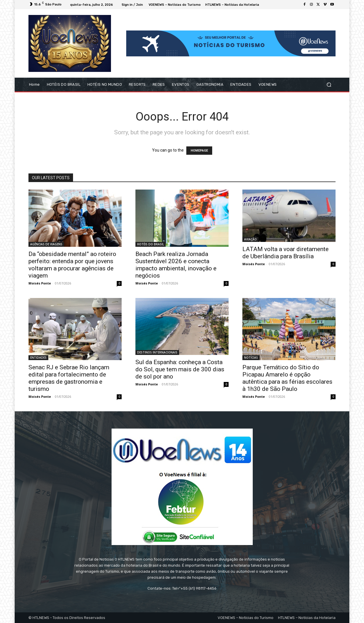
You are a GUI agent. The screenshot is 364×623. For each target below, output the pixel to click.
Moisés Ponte (40, 283)
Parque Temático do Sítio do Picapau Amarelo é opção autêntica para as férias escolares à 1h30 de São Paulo (287, 378)
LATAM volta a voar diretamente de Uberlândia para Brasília (286, 253)
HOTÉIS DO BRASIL (151, 244)
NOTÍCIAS (251, 358)
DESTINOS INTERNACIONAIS (157, 352)
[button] (329, 85)
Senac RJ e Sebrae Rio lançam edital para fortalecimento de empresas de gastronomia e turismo (69, 378)
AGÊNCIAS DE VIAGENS (46, 244)
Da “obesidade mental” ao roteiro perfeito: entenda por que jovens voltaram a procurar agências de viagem (72, 265)
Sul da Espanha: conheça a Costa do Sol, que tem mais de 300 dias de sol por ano (180, 369)
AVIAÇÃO (250, 239)
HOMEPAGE (199, 151)
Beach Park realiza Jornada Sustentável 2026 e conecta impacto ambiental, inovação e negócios (176, 265)
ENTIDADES (38, 358)
